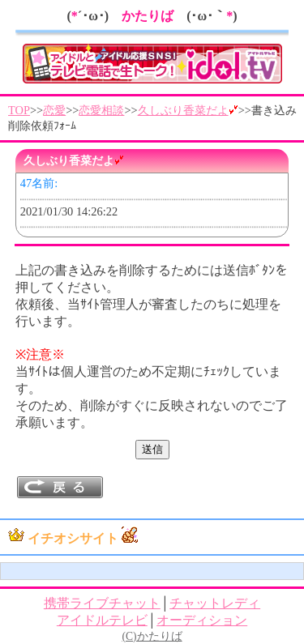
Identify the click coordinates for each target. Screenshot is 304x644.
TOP (19, 110)
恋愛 (54, 110)
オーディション (202, 620)
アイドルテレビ (102, 620)
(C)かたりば (152, 636)
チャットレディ (215, 603)
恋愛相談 (101, 110)
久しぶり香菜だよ (188, 110)
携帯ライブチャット (102, 603)
